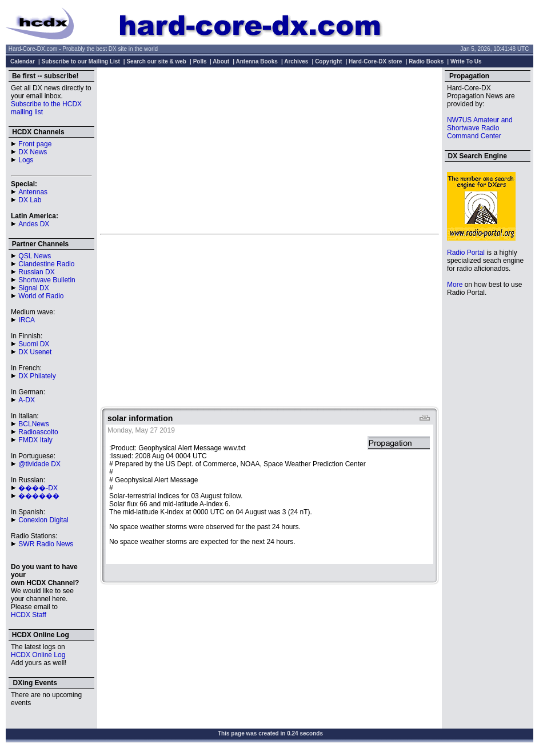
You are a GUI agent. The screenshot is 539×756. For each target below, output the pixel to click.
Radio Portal (466, 253)
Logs (26, 160)
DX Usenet (35, 352)
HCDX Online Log (38, 655)
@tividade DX (39, 464)
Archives (296, 61)
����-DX (38, 488)
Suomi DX (34, 344)
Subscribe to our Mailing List (81, 61)
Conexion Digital (43, 520)
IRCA (27, 320)
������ (39, 496)
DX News (33, 152)
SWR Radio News (46, 544)
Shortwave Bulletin (47, 280)
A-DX (27, 400)
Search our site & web (156, 61)
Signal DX (33, 288)
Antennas (33, 192)
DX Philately (37, 376)
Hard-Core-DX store (375, 61)
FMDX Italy (35, 440)
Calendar (23, 61)
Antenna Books (257, 61)
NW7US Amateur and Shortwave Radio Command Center (480, 128)
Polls (200, 61)
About (221, 61)
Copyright (328, 61)
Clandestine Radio (46, 264)
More (455, 285)
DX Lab (30, 200)
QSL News (35, 256)
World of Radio (41, 296)
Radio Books (426, 61)
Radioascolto (38, 432)
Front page (35, 144)
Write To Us (466, 61)
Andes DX (34, 224)
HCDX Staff (29, 615)
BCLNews (33, 424)
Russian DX (36, 272)
